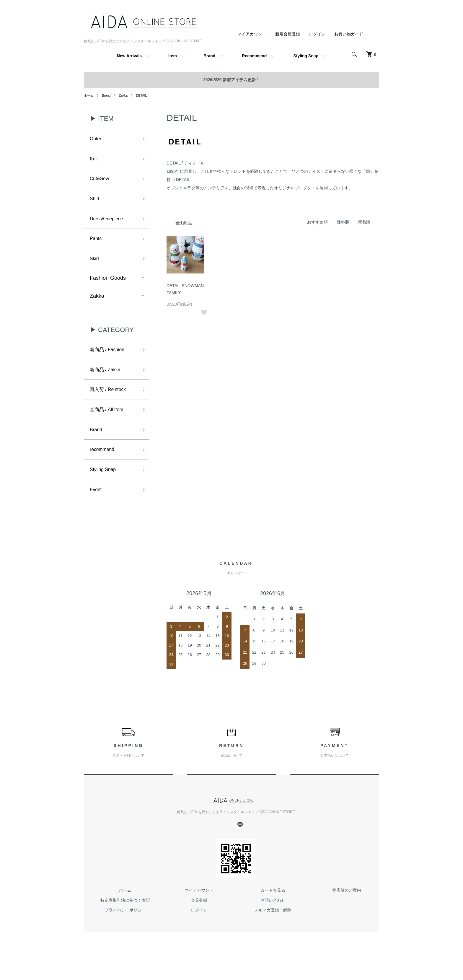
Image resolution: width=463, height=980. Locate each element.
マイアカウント (252, 34)
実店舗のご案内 (347, 907)
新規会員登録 (288, 34)
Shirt (95, 203)
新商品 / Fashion (109, 358)
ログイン (317, 34)
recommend (104, 464)
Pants (97, 245)
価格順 (343, 222)
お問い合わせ (273, 917)
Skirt (95, 266)
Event (97, 507)
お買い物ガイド (349, 34)
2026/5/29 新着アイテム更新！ (231, 80)
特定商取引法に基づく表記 (125, 917)
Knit (94, 160)
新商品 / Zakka (107, 380)
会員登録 (199, 917)
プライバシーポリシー (125, 927)
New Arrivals (129, 56)
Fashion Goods (108, 286)
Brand (209, 56)
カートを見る (273, 907)
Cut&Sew (101, 182)
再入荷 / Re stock (110, 401)
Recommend (254, 56)
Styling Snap (306, 56)
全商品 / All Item (109, 422)
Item (173, 56)
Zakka (126, 95)
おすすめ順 (317, 222)
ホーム (89, 95)
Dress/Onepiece (109, 224)
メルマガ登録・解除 (273, 927)
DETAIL (145, 95)
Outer (96, 139)
